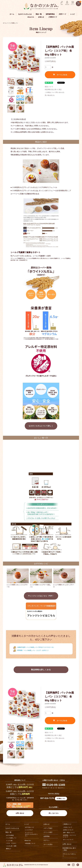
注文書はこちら (61, 799)
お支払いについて (68, 830)
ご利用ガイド (53, 17)
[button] (11, 82)
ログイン (73, 4)
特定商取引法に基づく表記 (53, 89)
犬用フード (62, 14)
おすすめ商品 (10, 835)
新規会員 (67, 4)
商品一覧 (39, 14)
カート (79, 3)
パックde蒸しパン (13, 23)
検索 (62, 4)
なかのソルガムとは (25, 14)
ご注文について (68, 827)
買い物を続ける (50, 95)
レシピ (73, 14)
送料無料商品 (50, 14)
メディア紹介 (48, 828)
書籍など (9, 849)
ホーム (12, 14)
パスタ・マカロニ (11, 843)
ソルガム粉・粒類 (11, 846)
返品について (49, 87)
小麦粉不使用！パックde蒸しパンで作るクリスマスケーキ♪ (35, 647)
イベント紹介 (48, 832)
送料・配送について (69, 833)
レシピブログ (29, 830)
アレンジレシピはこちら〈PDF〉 (41, 596)
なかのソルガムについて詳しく (41, 426)
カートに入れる (60, 75)
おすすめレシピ (29, 827)
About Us (31, 17)
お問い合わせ (20, 813)
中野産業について (30, 843)
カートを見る (48, 844)
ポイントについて (68, 840)
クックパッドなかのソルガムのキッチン (31, 834)
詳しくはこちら (54, 813)
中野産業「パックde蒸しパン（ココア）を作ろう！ (33, 650)
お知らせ (41, 17)
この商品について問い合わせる (55, 92)
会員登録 (47, 836)
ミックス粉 (9, 841)
